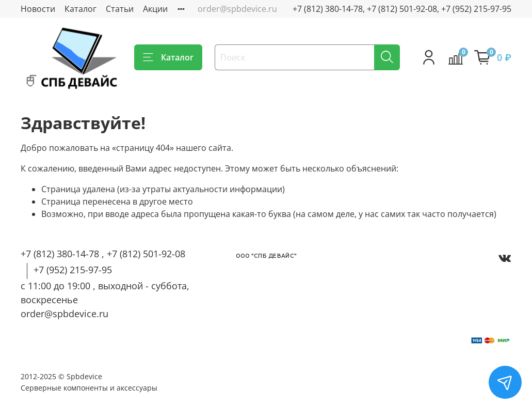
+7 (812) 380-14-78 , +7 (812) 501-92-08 (103, 254)
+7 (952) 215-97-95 (73, 270)
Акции (155, 9)
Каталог (80, 9)
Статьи (120, 9)
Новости (38, 9)
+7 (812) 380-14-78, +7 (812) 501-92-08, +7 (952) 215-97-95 (402, 9)
